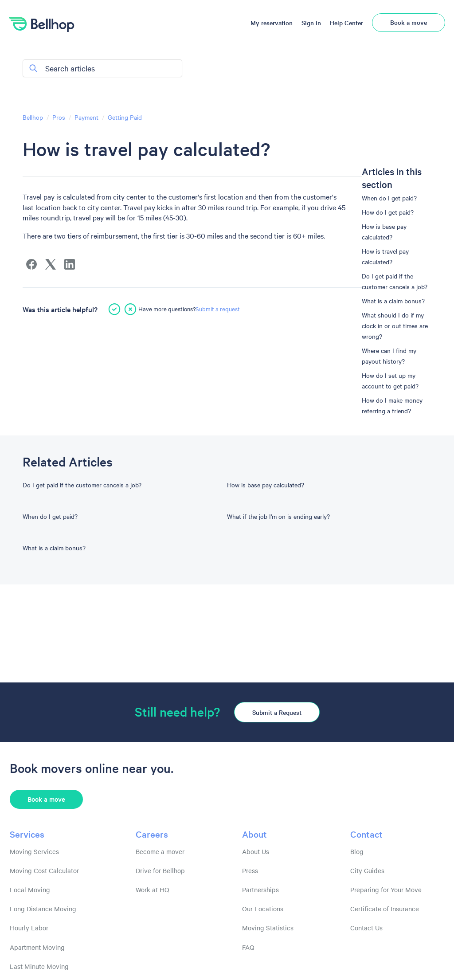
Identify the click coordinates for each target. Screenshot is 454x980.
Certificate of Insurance (385, 909)
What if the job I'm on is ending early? (278, 516)
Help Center (346, 23)
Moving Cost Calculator (44, 870)
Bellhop (33, 117)
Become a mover (160, 851)
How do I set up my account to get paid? (390, 380)
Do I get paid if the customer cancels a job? (395, 281)
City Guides (367, 870)
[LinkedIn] (70, 264)
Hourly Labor (29, 928)
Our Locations (263, 909)
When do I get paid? (389, 198)
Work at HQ (153, 890)
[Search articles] (102, 68)
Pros (59, 117)
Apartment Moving (37, 947)
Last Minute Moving (39, 966)
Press (250, 870)
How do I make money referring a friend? (392, 405)
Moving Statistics (268, 928)
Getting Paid (125, 117)
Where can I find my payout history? (389, 356)
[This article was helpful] (114, 309)
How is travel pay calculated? (385, 256)
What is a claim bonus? (393, 301)
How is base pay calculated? (384, 231)
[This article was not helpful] (130, 309)
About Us (256, 851)
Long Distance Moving (43, 909)
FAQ (248, 947)
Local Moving (30, 890)
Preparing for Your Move (386, 890)
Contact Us (366, 928)
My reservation (272, 23)
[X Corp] (51, 264)
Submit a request (218, 309)
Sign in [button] (311, 23)
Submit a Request (277, 712)
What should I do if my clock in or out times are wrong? (395, 325)
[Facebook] (31, 264)
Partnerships (260, 890)
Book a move (409, 22)
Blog (357, 851)
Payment (86, 117)
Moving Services (34, 851)
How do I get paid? (388, 212)
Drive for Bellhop (160, 870)
